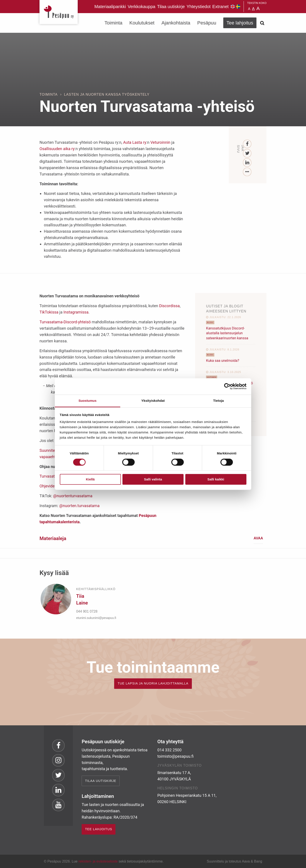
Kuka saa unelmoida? (223, 361)
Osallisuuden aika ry (57, 149)
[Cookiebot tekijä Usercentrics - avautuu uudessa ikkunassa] (227, 386)
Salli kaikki (216, 479)
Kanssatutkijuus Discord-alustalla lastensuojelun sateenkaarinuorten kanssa (227, 333)
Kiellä (90, 479)
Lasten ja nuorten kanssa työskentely (107, 94)
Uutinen (212, 377)
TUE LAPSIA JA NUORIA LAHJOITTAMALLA (153, 683)
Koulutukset (142, 23)
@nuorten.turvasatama (79, 506)
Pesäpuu (59, 12)
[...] (247, 172)
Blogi (210, 322)
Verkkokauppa (142, 7)
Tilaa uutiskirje (171, 7)
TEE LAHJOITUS (99, 829)
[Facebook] (247, 144)
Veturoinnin (160, 142)
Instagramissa (76, 312)
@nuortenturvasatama (73, 496)
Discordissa (169, 306)
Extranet (220, 7)
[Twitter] (247, 153)
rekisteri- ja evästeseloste (98, 861)
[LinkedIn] (247, 163)
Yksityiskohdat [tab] (153, 401)
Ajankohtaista (176, 23)
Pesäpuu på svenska (238, 7)
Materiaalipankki (110, 7)
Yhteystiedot (199, 7)
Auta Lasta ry (135, 142)
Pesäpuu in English (233, 7)
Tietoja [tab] (219, 401)
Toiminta (113, 23)
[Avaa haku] (262, 23)
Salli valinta (153, 479)
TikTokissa (49, 312)
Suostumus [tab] (88, 401)
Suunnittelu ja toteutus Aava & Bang (234, 861)
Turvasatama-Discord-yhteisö (65, 322)
